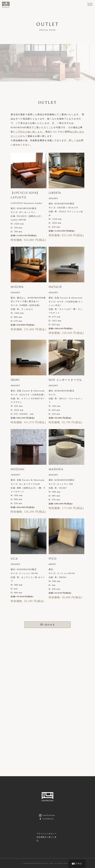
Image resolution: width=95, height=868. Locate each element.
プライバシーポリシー (47, 834)
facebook (48, 819)
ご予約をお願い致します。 (30, 132)
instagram (49, 815)
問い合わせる (48, 625)
